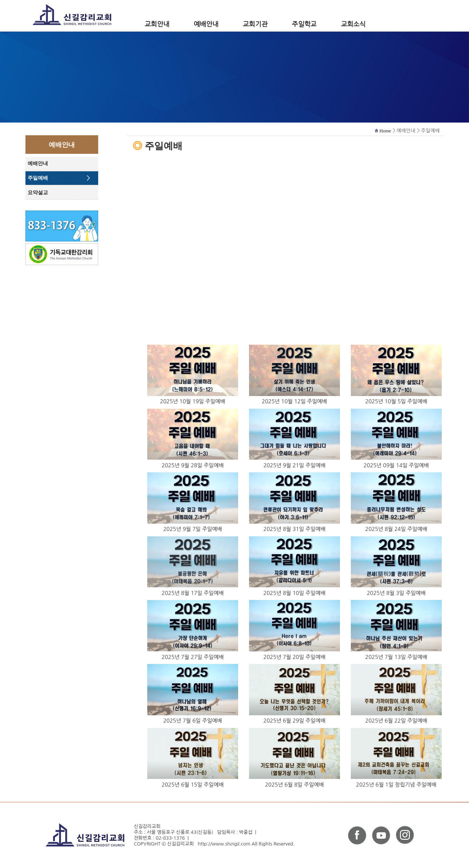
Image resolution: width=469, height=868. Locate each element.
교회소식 (353, 24)
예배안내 (206, 24)
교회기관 (255, 24)
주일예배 (38, 178)
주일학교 (304, 24)
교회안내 (157, 24)
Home (385, 131)
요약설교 (38, 192)
